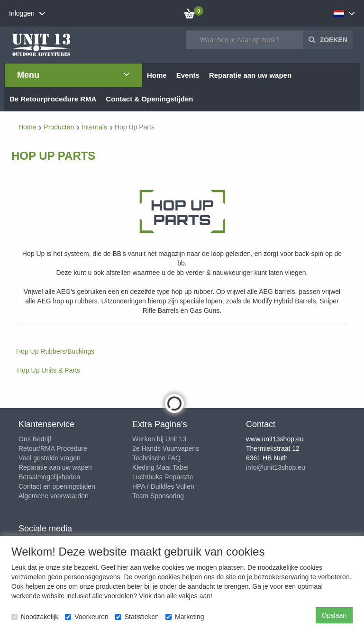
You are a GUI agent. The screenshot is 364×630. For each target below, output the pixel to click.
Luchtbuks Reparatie (163, 477)
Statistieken (137, 617)
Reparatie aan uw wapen (55, 467)
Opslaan (334, 615)
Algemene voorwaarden (54, 496)
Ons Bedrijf (35, 439)
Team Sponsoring (158, 496)
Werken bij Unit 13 (159, 439)
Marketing (185, 617)
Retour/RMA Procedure (53, 448)
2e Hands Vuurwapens (166, 448)
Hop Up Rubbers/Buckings (55, 351)
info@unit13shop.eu (276, 467)
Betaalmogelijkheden (49, 477)
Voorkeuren (87, 617)
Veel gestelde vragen (50, 458)
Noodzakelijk (35, 617)
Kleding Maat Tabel (160, 467)
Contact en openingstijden (57, 486)
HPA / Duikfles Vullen (163, 486)
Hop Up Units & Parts (49, 370)
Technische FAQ (156, 458)
